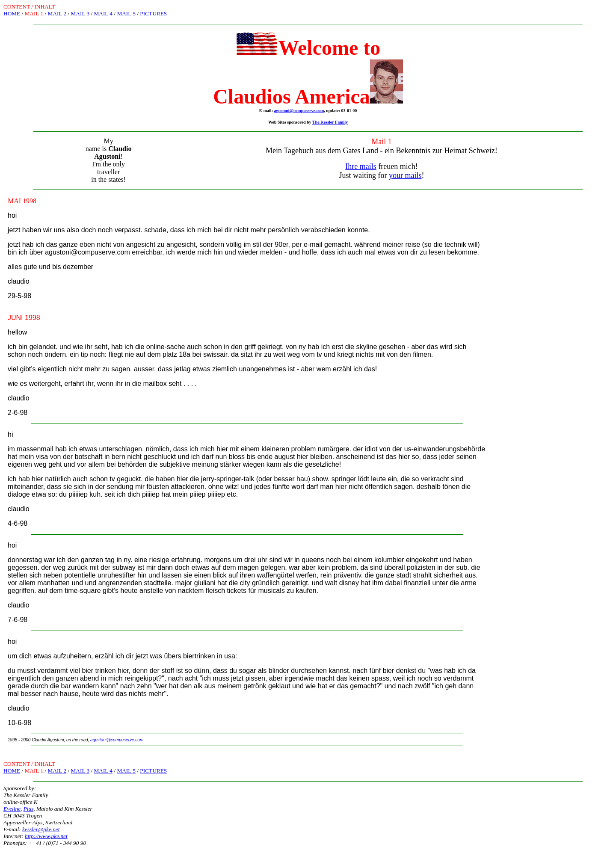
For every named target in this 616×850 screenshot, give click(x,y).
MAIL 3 (80, 13)
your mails (405, 175)
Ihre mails (361, 166)
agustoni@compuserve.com (299, 111)
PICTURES (153, 13)
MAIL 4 (103, 13)
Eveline (12, 809)
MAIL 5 (126, 13)
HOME (12, 13)
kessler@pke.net (41, 829)
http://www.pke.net (46, 836)
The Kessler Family (330, 122)
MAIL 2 (57, 13)
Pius (29, 809)
